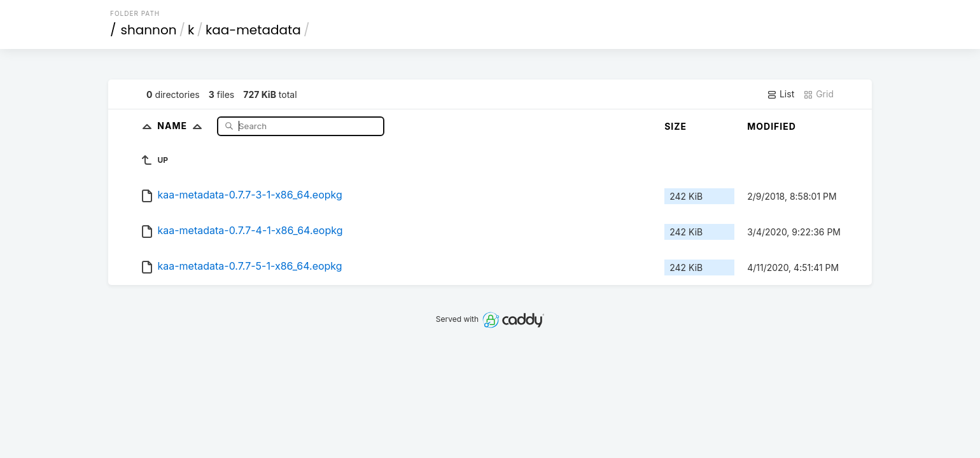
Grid (818, 94)
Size (675, 126)
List (780, 94)
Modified (772, 126)
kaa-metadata (253, 30)
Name (182, 126)
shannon (149, 30)
